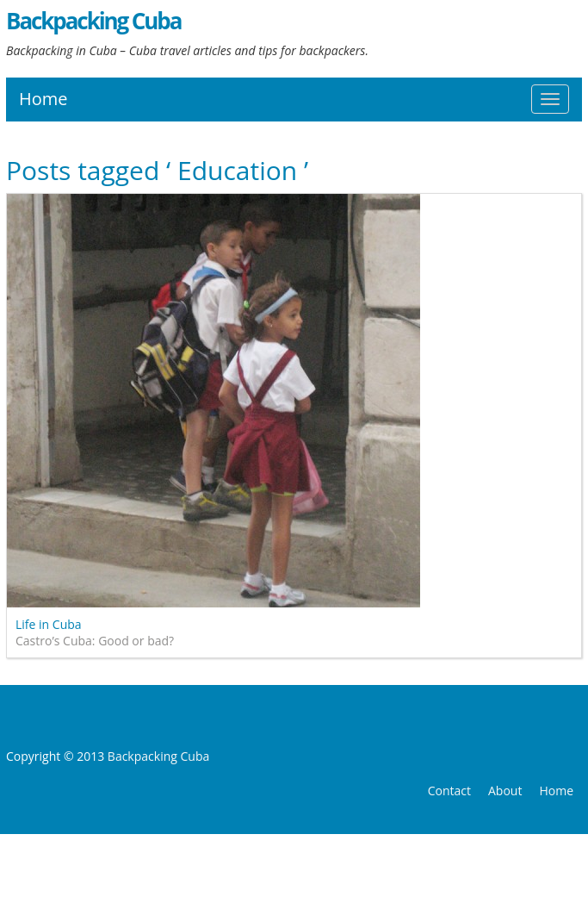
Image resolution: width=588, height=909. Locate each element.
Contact (449, 791)
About (505, 791)
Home (43, 99)
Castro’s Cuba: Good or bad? (95, 641)
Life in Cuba (49, 624)
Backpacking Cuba (93, 21)
